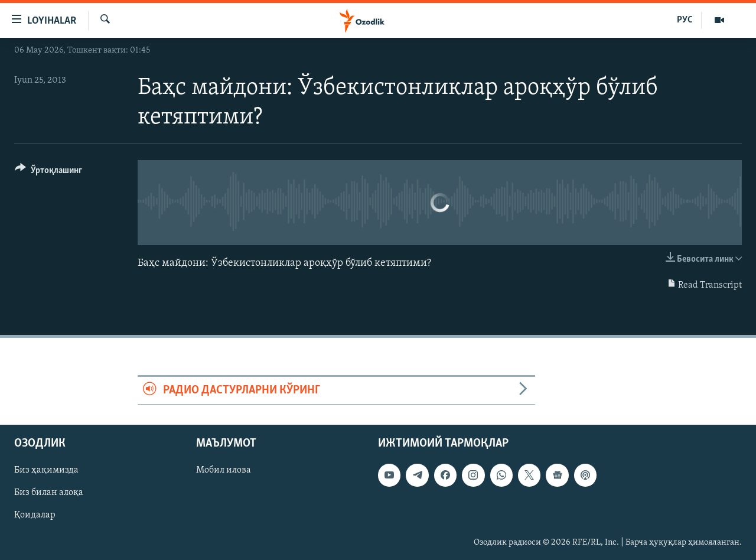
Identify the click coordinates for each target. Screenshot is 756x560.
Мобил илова (224, 471)
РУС (685, 20)
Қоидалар (35, 516)
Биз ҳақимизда (46, 471)
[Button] (48, 172)
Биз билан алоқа (49, 493)
